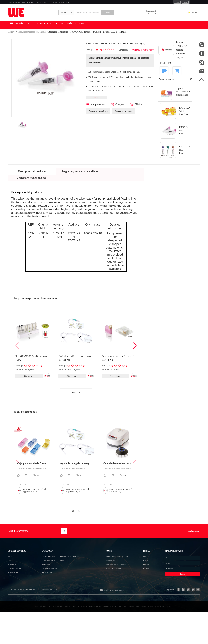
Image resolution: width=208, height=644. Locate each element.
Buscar (124, 19)
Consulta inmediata (98, 123)
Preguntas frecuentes (123, 572)
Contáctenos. (112, 35)
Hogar (11, 42)
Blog (88, 35)
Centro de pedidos (159, 21)
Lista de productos (17, 590)
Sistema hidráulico (44, 573)
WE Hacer (56, 35)
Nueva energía (42, 596)
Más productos (95, 116)
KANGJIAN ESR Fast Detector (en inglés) (32, 368)
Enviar (174, 598)
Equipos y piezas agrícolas (76, 573)
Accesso (157, 3)
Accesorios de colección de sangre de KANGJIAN (119, 368)
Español (191, 19)
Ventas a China (16, 596)
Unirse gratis (114, 578)
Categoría (44, 565)
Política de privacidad (118, 590)
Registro (168, 3)
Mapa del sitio (15, 584)
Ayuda (97, 35)
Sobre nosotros (21, 565)
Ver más (76, 403)
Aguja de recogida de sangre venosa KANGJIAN (75, 368)
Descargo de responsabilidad (122, 584)
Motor (65, 578)
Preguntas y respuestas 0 (143, 60)
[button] (134, 356)
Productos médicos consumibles (32, 42)
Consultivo (29, 386)
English (143, 578)
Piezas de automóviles (46, 590)
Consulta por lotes (124, 123)
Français (143, 590)
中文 (142, 572)
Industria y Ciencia (44, 578)
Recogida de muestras (58, 42)
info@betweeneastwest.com (87, 3)
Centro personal (158, 17)
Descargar (73, 35)
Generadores (41, 584)
